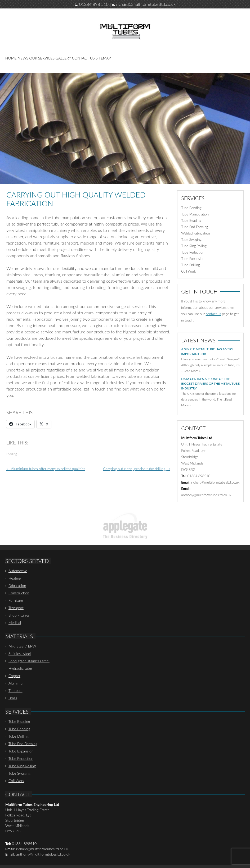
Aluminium (17, 683)
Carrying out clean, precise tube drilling (137, 469)
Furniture (16, 600)
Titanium (15, 690)
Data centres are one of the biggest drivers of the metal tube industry (210, 384)
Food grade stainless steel (29, 661)
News (23, 58)
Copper (14, 676)
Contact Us (83, 58)
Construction (19, 593)
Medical (15, 623)
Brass (13, 698)
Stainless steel (20, 653)
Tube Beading (191, 221)
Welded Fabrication (195, 233)
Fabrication (17, 585)
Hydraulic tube (20, 668)
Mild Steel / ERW (22, 646)
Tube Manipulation (195, 214)
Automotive (18, 571)
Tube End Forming (195, 227)
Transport (16, 608)
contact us (213, 314)
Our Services (42, 58)
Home (11, 58)
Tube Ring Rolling (194, 246)
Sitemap (103, 58)
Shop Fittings (19, 615)
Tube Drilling (190, 265)
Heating (15, 578)
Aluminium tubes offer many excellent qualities (46, 469)
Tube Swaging (191, 240)
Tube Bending (191, 208)
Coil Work (189, 271)
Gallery (63, 58)
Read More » (192, 371)
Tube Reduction (193, 252)
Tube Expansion (193, 259)
